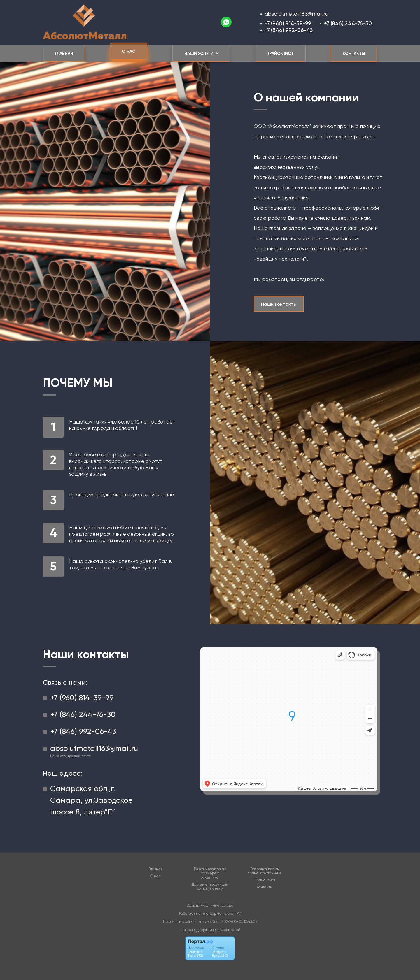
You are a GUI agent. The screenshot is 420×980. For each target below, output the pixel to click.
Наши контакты (279, 304)
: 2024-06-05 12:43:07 (238, 922)
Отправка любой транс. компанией (264, 871)
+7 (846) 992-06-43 (289, 30)
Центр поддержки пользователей (210, 930)
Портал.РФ (232, 913)
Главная (64, 53)
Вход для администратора (210, 905)
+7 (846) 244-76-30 (348, 23)
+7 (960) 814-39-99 (288, 23)
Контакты (354, 53)
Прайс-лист (280, 53)
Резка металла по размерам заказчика (210, 873)
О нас (129, 51)
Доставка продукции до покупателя (210, 886)
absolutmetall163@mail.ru (296, 14)
